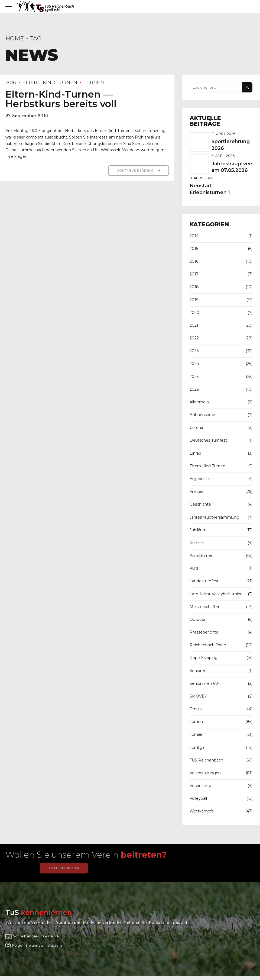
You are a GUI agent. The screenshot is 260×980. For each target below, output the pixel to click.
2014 (194, 236)
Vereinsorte (200, 786)
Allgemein (199, 402)
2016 (11, 82)
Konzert (197, 543)
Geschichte (200, 504)
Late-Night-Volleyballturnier (216, 594)
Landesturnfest (204, 581)
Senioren (198, 671)
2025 (194, 377)
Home (15, 38)
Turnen (94, 82)
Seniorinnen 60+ (205, 683)
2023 (194, 351)
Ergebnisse (200, 479)
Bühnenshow (202, 415)
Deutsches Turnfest (208, 440)
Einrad (195, 453)
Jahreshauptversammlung (214, 517)
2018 (194, 287)
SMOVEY (198, 696)
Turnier (196, 734)
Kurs (194, 568)
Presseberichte (204, 632)
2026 (194, 389)
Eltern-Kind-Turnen (50, 82)
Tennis (196, 709)
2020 (194, 313)
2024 (194, 364)
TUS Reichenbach (206, 760)
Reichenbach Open (208, 645)
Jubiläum (198, 530)
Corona (196, 428)
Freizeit (197, 491)
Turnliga (197, 747)
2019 (194, 300)
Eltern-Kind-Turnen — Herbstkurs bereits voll (61, 99)
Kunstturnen (201, 555)
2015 (194, 249)
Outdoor (198, 619)
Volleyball (198, 798)
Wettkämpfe (202, 811)
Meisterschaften (205, 607)
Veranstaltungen (205, 773)
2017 (194, 274)
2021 (194, 325)
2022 (194, 338)
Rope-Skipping (204, 658)
